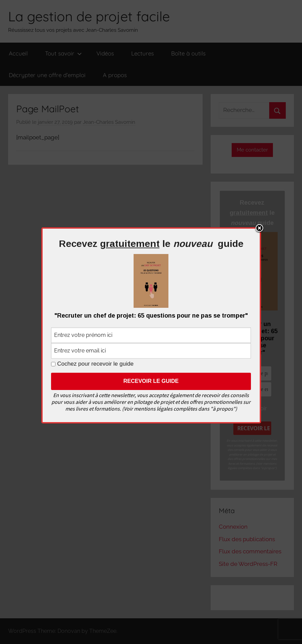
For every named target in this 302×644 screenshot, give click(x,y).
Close (259, 229)
